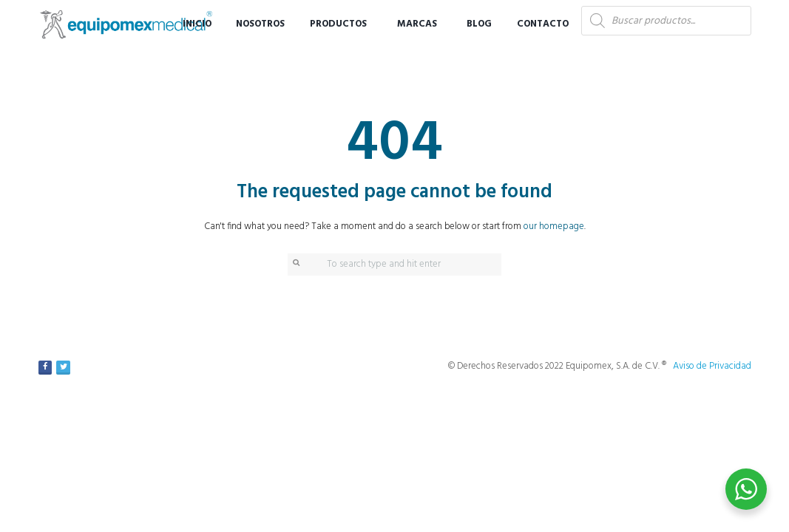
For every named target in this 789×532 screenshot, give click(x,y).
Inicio (197, 24)
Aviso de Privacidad (712, 366)
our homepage (554, 226)
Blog (479, 24)
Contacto (543, 24)
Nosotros (260, 24)
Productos (338, 24)
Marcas (417, 24)
